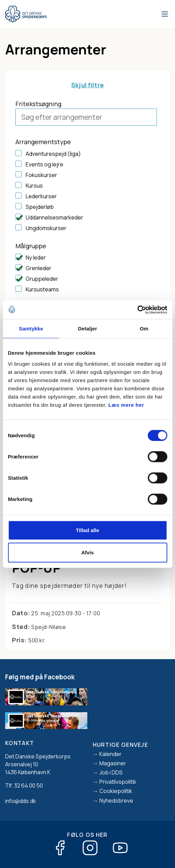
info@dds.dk (21, 801)
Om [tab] (144, 329)
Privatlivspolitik (118, 782)
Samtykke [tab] (31, 329)
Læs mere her (126, 405)
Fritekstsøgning (38, 104)
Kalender (110, 754)
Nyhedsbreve (116, 801)
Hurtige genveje (121, 745)
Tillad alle (87, 530)
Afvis (87, 552)
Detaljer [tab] (88, 329)
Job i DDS (111, 772)
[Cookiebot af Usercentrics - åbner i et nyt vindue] (137, 310)
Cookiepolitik (116, 791)
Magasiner (113, 763)
